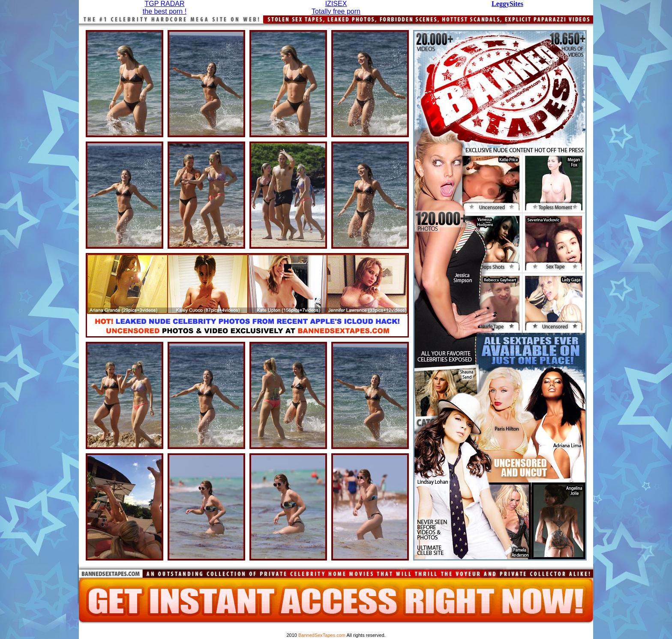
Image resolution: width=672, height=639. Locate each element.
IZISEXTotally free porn (336, 8)
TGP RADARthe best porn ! (165, 8)
